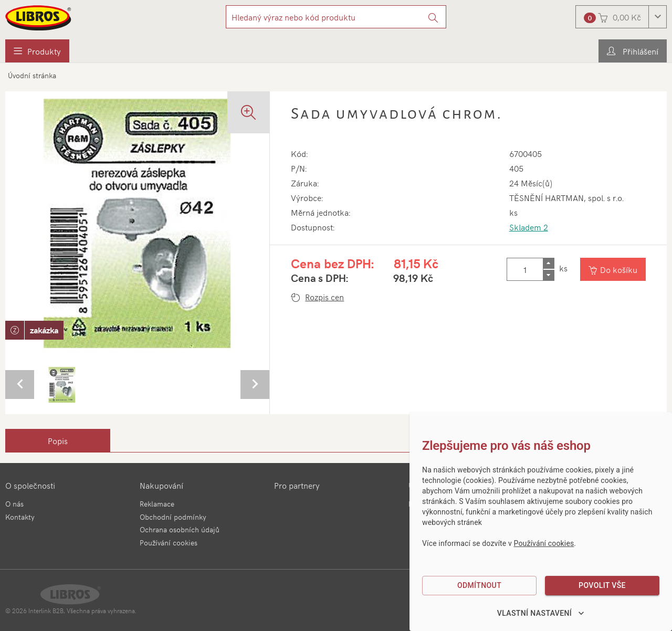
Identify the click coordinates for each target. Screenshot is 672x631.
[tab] (58, 440)
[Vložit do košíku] (613, 269)
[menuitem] (37, 51)
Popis (58, 440)
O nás (14, 504)
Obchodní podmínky (173, 517)
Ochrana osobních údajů (180, 529)
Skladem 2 (529, 227)
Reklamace (157, 504)
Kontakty (20, 517)
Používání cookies (169, 543)
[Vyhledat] (433, 17)
